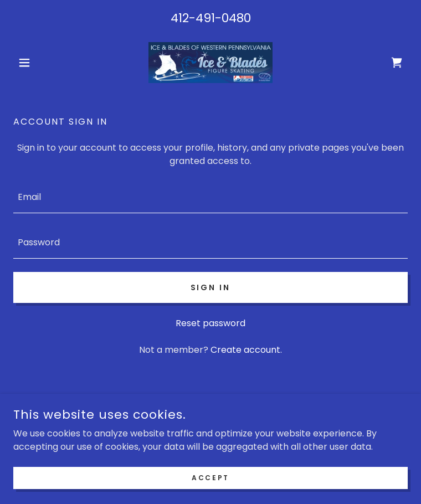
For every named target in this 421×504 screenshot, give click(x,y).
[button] (43, 63)
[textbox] (210, 197)
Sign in (211, 287)
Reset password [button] (210, 323)
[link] (210, 63)
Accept (210, 493)
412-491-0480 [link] (211, 18)
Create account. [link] (246, 350)
